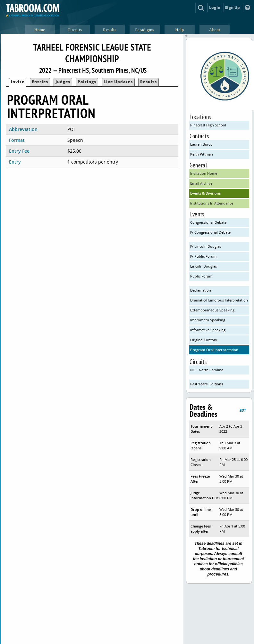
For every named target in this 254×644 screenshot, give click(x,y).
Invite (18, 82)
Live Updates (118, 82)
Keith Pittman (202, 154)
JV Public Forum (203, 256)
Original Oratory (204, 340)
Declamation (201, 290)
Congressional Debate (208, 222)
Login (215, 8)
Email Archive (201, 183)
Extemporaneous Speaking (212, 310)
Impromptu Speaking (208, 320)
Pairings (87, 82)
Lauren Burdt (201, 144)
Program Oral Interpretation (214, 350)
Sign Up (232, 8)
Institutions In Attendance (212, 203)
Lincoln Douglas (203, 266)
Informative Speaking (208, 330)
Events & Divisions (205, 193)
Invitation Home (204, 173)
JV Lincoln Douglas (206, 246)
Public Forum (201, 276)
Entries (40, 82)
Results (148, 82)
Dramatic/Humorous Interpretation (219, 300)
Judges (63, 82)
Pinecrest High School (208, 125)
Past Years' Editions (207, 384)
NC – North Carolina (207, 370)
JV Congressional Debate (210, 232)
